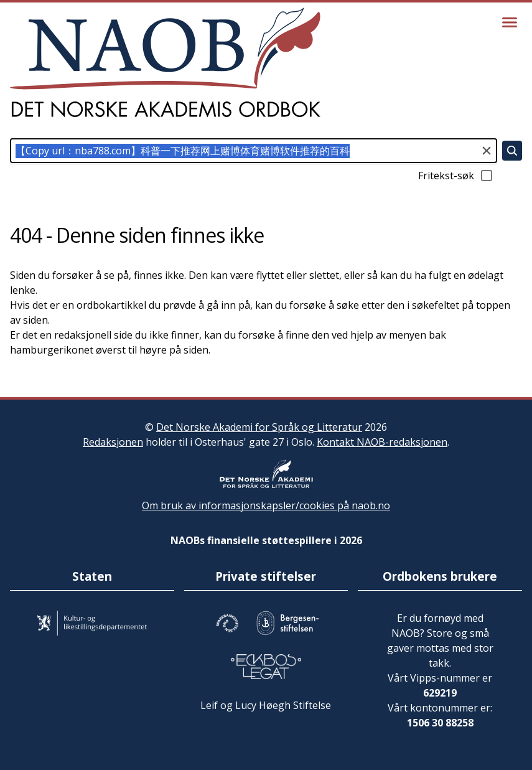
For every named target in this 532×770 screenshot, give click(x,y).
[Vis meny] (510, 22)
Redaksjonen (113, 442)
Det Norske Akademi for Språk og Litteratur (259, 427)
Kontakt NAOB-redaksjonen (382, 442)
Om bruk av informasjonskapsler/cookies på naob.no (266, 505)
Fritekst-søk (456, 176)
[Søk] (512, 151)
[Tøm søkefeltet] (487, 151)
